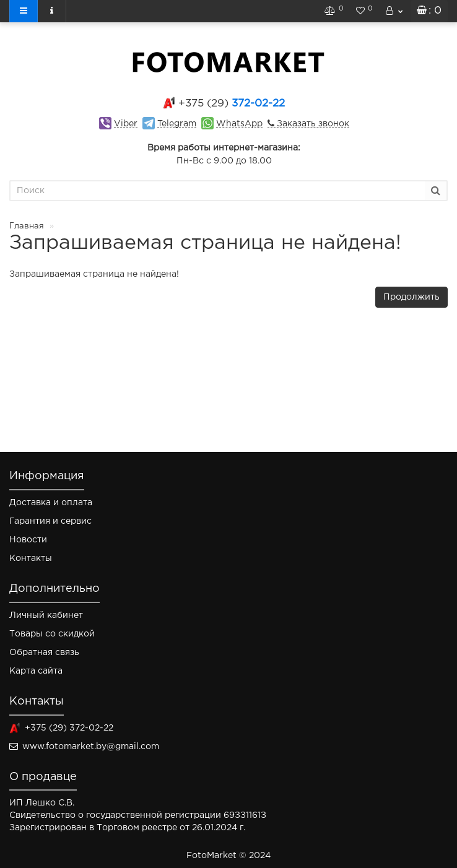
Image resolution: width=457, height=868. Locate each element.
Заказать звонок (312, 124)
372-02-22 (232, 104)
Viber (126, 124)
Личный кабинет (46, 615)
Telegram (177, 124)
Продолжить (411, 297)
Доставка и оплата (51, 503)
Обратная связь (44, 653)
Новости (28, 540)
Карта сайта (36, 671)
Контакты (31, 558)
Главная (27, 226)
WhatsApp (239, 124)
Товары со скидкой (52, 634)
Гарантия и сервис (50, 521)
